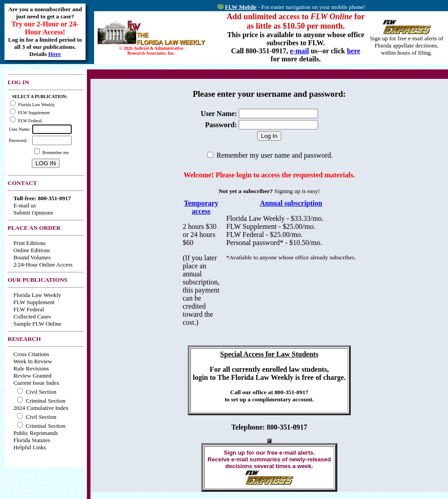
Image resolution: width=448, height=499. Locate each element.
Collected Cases (32, 316)
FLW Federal (29, 309)
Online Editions (32, 250)
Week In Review (33, 361)
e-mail (299, 51)
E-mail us (25, 205)
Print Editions (30, 243)
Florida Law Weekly (37, 295)
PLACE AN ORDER (34, 228)
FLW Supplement (34, 302)
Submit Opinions (33, 213)
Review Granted (32, 376)
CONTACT (22, 183)
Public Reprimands (36, 433)
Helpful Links (30, 447)
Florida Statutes (32, 440)
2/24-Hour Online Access (43, 265)
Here (55, 54)
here (353, 51)
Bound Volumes (32, 257)
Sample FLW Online (37, 324)
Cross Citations (31, 354)
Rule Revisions (31, 368)
